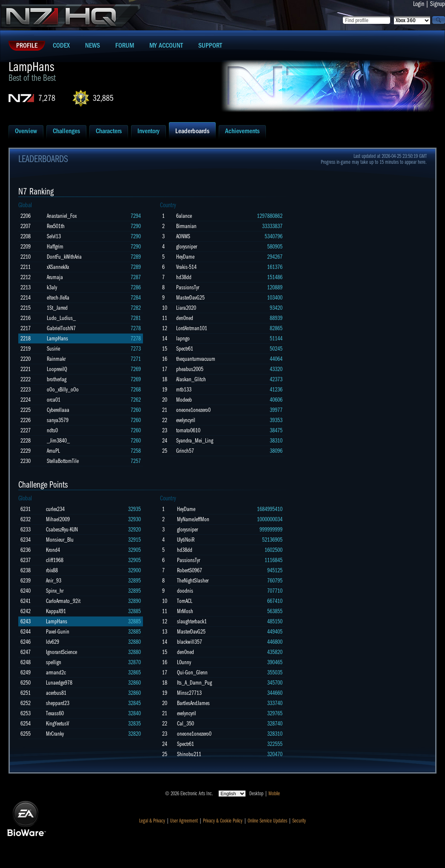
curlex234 (55, 509)
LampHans (57, 338)
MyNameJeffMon (193, 519)
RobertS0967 (190, 570)
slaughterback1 (192, 621)
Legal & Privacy (152, 821)
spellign (54, 662)
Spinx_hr (55, 591)
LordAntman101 (192, 328)
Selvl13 (54, 236)
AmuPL (53, 451)
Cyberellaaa (58, 410)
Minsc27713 (189, 693)
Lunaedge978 (59, 683)
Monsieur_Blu (60, 540)
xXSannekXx (58, 267)
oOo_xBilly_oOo (63, 390)
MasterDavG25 (190, 298)
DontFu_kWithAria (64, 257)
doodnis (185, 591)
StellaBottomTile (63, 461)
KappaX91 (56, 611)
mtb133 (184, 390)
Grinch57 (185, 451)
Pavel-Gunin (58, 632)
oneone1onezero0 (193, 410)
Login (419, 4)
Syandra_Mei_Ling (195, 441)
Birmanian (186, 226)
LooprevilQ (57, 369)
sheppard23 (58, 703)
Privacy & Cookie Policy (223, 821)
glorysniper (187, 247)
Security (299, 821)
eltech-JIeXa (58, 298)
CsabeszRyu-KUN (62, 530)
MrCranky (55, 734)
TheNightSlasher (193, 581)
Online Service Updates (267, 821)
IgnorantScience (61, 652)
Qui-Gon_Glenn (192, 672)
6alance (184, 216)
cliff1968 (55, 560)
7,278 (47, 98)
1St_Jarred (57, 308)
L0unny (184, 662)
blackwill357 (190, 642)
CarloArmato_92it (63, 601)
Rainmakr (56, 359)
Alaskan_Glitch (191, 379)
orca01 (54, 400)
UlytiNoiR (186, 540)
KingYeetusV (57, 724)
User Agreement (184, 821)
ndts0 (52, 430)
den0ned (185, 318)
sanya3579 (58, 420)
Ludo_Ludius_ (61, 318)
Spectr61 (185, 349)
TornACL (185, 601)
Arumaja (55, 277)
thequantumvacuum (196, 359)
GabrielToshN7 (61, 328)
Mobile (274, 794)
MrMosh (185, 611)
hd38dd (184, 277)
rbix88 (52, 570)
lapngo (183, 338)
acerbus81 (56, 693)
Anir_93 (54, 581)
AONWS (183, 236)
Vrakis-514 (186, 267)
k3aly (52, 287)
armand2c (56, 672)
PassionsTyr (188, 287)
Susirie (53, 349)
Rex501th (56, 226)
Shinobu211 (189, 754)
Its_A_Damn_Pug (194, 683)
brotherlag (57, 379)
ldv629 (53, 642)
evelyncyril (186, 420)
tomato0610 (188, 430)
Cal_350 (185, 724)
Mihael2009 (58, 519)
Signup (438, 4)
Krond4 (53, 550)
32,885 (103, 98)
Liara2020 (186, 308)
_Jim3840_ (58, 441)
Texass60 (55, 713)
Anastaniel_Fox (62, 216)
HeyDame (185, 257)
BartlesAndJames (193, 703)
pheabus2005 (190, 369)
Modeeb (184, 400)
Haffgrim (55, 247)
